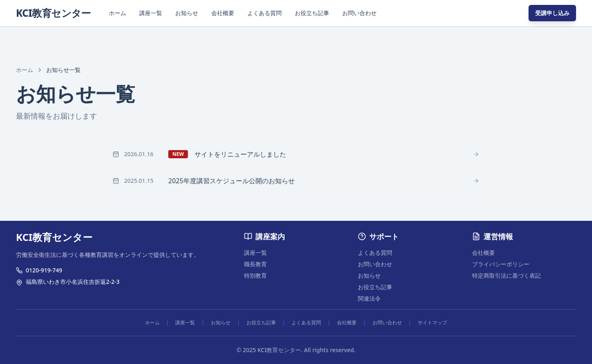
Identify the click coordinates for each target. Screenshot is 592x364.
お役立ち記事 (312, 13)
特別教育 (255, 275)
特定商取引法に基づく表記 (506, 275)
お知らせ (187, 13)
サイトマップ (432, 323)
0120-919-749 (44, 270)
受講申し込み (552, 13)
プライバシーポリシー (501, 264)
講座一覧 (151, 13)
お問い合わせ (359, 13)
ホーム (117, 13)
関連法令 (369, 298)
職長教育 (255, 264)
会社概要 (223, 13)
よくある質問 (264, 13)
